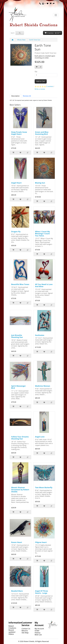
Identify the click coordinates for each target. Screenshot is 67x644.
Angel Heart (16, 183)
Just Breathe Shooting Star (17, 336)
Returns (25, 631)
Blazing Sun (40, 183)
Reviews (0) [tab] (27, 96)
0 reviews (50, 86)
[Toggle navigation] (56, 15)
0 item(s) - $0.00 (52, 33)
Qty (36, 72)
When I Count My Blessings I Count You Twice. (42, 234)
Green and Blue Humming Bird (42, 133)
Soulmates (40, 335)
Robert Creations (12, 627)
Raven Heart (17, 542)
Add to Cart (41, 81)
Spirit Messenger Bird (18, 387)
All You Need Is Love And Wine (44, 285)
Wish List (38, 635)
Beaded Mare (17, 591)
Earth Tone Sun (35, 40)
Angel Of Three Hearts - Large (41, 592)
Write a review (40, 89)
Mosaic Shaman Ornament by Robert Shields (20, 490)
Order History (38, 632)
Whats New (21, 40)
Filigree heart (41, 542)
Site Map (25, 633)
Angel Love (40, 437)
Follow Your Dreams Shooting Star (20, 438)
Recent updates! (12, 631)
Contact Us (26, 629)
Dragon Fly (16, 232)
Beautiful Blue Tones (20, 284)
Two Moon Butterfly (44, 487)
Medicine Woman (43, 386)
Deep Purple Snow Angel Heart (19, 133)
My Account (39, 629)
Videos (11, 634)
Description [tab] (15, 96)
